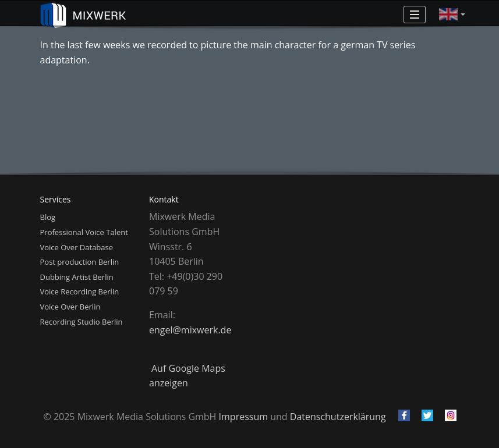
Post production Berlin (80, 262)
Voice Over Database (77, 247)
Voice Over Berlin (70, 307)
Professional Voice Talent (84, 232)
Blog (48, 217)
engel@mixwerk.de (190, 330)
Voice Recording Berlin (80, 291)
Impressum (243, 417)
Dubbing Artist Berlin (77, 277)
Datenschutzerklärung (338, 417)
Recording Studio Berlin (82, 322)
